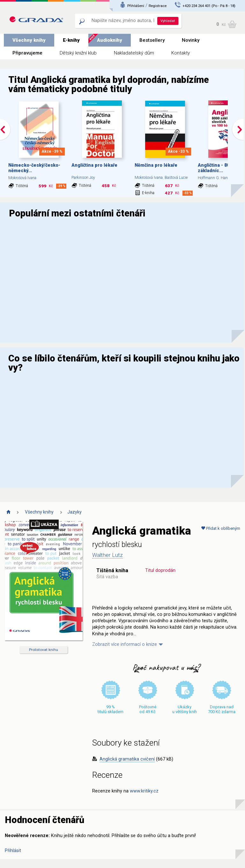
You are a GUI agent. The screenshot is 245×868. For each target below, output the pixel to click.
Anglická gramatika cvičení (127, 759)
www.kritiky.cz (144, 791)
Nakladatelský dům (134, 53)
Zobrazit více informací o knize (125, 644)
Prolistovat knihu (44, 650)
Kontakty (181, 53)
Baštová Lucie (176, 178)
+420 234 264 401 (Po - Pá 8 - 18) (209, 6)
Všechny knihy (29, 40)
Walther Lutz (108, 555)
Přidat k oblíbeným (221, 528)
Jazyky (74, 512)
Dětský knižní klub (78, 53)
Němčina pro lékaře (156, 165)
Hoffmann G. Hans (214, 178)
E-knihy (71, 40)
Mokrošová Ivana (22, 178)
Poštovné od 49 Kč (148, 709)
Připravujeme (27, 53)
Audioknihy (110, 40)
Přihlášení (136, 6)
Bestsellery (152, 40)
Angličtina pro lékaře (94, 165)
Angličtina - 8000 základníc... (216, 168)
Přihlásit (13, 851)
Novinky (191, 40)
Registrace (158, 6)
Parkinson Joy (83, 178)
